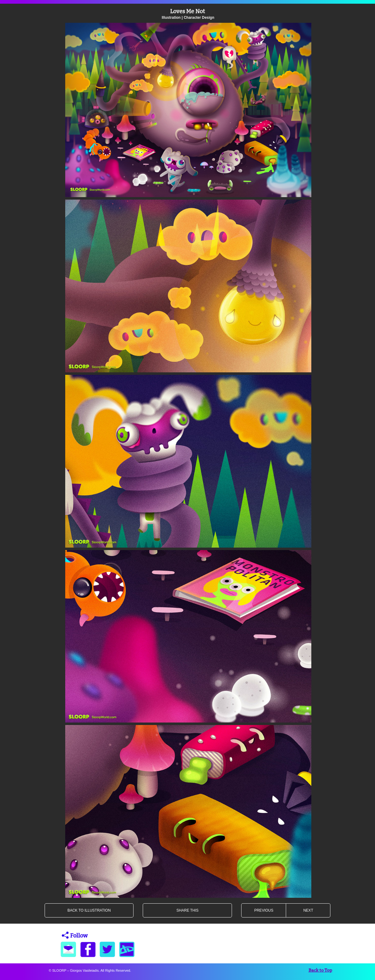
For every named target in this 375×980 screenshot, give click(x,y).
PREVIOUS (264, 910)
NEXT (308, 910)
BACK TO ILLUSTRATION (89, 910)
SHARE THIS (188, 910)
